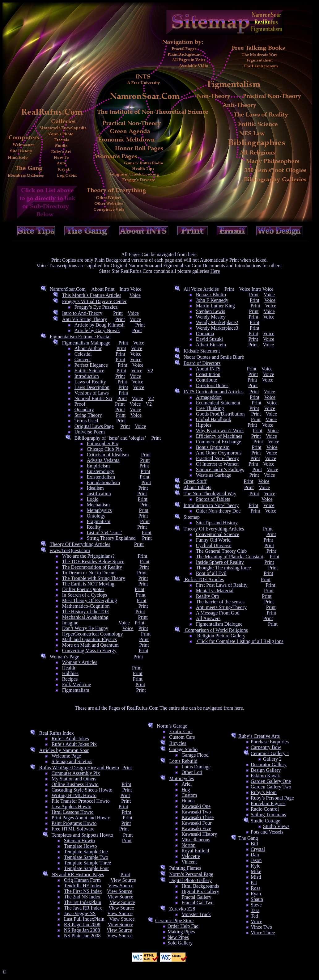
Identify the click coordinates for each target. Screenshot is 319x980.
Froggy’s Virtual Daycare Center (94, 301)
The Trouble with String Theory (94, 578)
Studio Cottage (266, 821)
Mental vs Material (215, 591)
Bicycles (178, 743)
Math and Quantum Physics (89, 639)
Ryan (256, 894)
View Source (123, 880)
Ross (255, 888)
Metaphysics (99, 510)
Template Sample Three (87, 863)
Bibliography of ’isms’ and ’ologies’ (111, 438)
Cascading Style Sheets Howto (82, 790)
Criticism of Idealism (108, 455)
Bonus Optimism (213, 447)
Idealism (95, 488)
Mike (256, 871)
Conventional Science (218, 534)
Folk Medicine (77, 684)
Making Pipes (181, 932)
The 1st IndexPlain (83, 902)
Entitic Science (89, 371)
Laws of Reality (90, 382)
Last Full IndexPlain (84, 919)
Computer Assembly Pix (76, 773)
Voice (135, 295)
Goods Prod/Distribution (220, 414)
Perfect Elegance (91, 365)
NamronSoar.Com (68, 289)
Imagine (70, 623)
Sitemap (192, 517)
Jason (256, 860)
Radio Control (265, 809)
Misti (256, 877)
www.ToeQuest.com (70, 550)
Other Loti (192, 772)
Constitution (208, 374)
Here (215, 271)
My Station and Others (74, 779)
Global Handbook (214, 419)
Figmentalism (76, 690)
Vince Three (263, 933)
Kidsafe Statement (202, 351)
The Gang (248, 838)
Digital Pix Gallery (200, 891)
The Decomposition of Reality (92, 567)
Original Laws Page (94, 426)
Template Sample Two (86, 857)
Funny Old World (213, 540)
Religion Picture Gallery (221, 636)
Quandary (84, 410)
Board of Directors (202, 363)
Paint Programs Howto (74, 823)
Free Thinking (210, 408)
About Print (103, 289)
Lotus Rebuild (183, 761)
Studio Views (276, 826)
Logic (93, 499)
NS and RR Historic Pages (78, 874)
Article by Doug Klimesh (100, 325)
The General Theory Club (221, 551)
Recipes (70, 679)
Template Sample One (86, 852)
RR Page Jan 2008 (82, 925)
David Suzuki (210, 339)
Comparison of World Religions (216, 630)
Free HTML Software (73, 829)
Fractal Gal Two (197, 903)
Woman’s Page (64, 657)
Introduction (87, 376)
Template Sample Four (87, 868)
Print (118, 313)
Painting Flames (185, 868)
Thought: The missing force (223, 568)
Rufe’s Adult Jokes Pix (74, 744)
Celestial (83, 354)
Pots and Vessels (267, 832)
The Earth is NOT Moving (88, 584)
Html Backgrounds (200, 886)
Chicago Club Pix (104, 449)
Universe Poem (90, 432)
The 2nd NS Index (82, 897)
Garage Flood (195, 755)
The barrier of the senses (220, 602)
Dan (255, 855)
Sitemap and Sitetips (72, 761)
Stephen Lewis (211, 311)
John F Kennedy (212, 300)
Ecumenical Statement (218, 403)
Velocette (191, 856)
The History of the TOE (86, 612)
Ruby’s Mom (264, 792)
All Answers (208, 618)
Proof (80, 404)
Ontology (96, 516)
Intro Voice (130, 289)
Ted (254, 916)
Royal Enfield (195, 851)
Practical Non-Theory (217, 458)
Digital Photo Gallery (190, 880)
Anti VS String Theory (85, 319)
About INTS (208, 369)
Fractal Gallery (196, 897)
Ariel (187, 784)
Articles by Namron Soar (64, 750)
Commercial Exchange (219, 442)
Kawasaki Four (196, 823)
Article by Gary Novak (97, 330)
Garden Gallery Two (271, 787)
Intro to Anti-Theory (82, 313)
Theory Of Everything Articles (80, 544)
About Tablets (198, 487)
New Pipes (178, 937)
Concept (83, 359)
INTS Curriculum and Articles (214, 392)
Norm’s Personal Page (191, 874)
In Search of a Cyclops (85, 595)
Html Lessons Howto (73, 812)
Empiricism (98, 466)
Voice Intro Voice (256, 289)
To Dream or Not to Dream (89, 573)
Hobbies (70, 673)
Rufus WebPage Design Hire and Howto (79, 768)
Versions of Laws (92, 393)
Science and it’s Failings (220, 469)
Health (69, 668)
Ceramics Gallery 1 (270, 753)
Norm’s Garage (172, 726)
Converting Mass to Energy (89, 651)
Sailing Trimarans (268, 815)
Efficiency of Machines (219, 436)
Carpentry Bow (266, 747)
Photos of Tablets (213, 499)
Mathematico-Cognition (86, 606)
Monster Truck (196, 914)
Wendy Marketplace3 (217, 328)
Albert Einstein (211, 345)
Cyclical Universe (214, 545)
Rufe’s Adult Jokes (70, 739)
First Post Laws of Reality (222, 585)
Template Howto (81, 846)
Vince (256, 921)
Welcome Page (66, 756)
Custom (189, 795)
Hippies (204, 425)
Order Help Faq (183, 926)
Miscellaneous (196, 840)
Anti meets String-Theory (221, 607)
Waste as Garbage (214, 475)
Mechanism (98, 505)
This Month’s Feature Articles (92, 295)
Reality (94, 527)
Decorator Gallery (269, 765)
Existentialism (101, 477)
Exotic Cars (181, 731)
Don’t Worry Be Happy (85, 628)
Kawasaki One (196, 806)
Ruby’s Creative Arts (259, 736)
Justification (99, 494)
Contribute (206, 380)
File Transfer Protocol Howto (81, 801)
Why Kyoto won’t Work (220, 431)
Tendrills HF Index (83, 886)
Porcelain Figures (268, 803)
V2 (150, 371)
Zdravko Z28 (182, 909)
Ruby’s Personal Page (272, 798)
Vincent (189, 862)
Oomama (205, 334)
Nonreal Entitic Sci (94, 398)
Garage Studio (183, 749)
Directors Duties (212, 385)
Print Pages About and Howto (81, 818)
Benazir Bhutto (211, 295)
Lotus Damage (196, 767)
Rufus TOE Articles (204, 579)
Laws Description (92, 387)
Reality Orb (208, 596)
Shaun (257, 899)
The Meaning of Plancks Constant (230, 557)
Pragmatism (99, 521)
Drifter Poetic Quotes (83, 589)
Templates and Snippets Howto (82, 835)
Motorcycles (181, 778)
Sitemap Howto (79, 841)
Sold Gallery (180, 943)
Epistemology (101, 471)
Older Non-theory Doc (218, 511)
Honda (188, 801)
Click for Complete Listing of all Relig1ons (240, 641)
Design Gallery (266, 770)
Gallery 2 (272, 759)
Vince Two (261, 927)
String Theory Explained (111, 538)
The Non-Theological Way (210, 494)
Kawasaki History (199, 834)
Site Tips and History (217, 523)
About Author (88, 348)
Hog (186, 790)
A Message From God (218, 613)
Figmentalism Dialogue (219, 624)
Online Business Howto (75, 784)
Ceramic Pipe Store (174, 921)
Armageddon (209, 397)
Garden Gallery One (271, 781)
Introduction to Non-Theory (211, 505)
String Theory (88, 415)
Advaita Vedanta (103, 460)
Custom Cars (182, 737)
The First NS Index (83, 891)
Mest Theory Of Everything (90, 600)
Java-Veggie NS (80, 913)
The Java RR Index (83, 908)
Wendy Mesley (211, 317)
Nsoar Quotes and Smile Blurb (214, 357)
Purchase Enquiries (270, 742)
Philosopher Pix (103, 444)
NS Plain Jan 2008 (82, 936)
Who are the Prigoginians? (88, 556)
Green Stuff (195, 481)
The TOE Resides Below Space (93, 562)
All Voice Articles (201, 289)
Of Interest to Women (217, 464)
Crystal (258, 849)
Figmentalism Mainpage (86, 343)
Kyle (255, 866)
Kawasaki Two (196, 812)
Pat (254, 883)
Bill (254, 844)
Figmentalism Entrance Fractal (80, 337)
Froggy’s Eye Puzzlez (96, 307)
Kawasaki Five (196, 828)
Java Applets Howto (72, 807)
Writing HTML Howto (74, 795)
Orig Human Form (82, 880)
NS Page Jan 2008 (82, 930)
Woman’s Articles (80, 662)
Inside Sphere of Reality (220, 562)
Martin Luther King (215, 306)
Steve (256, 905)
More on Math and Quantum (90, 645)
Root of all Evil (211, 573)
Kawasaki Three (198, 817)
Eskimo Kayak (265, 776)
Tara (255, 910)
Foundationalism (104, 482)
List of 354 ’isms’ (104, 532)
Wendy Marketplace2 (217, 322)
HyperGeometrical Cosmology (93, 634)
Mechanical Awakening (85, 617)
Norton (188, 845)
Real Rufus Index (57, 733)
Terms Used (86, 421)
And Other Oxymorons (219, 453)
